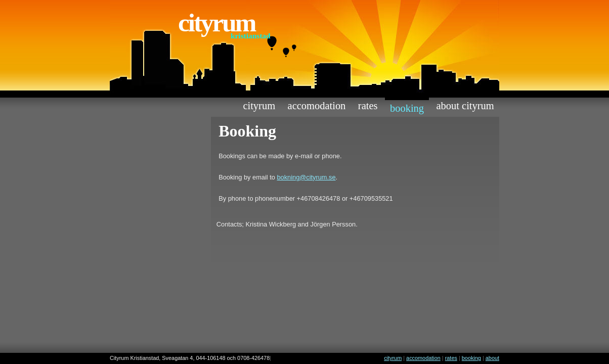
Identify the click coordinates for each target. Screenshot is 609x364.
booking (407, 108)
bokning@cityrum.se (306, 177)
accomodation (317, 106)
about (492, 358)
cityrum (259, 106)
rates (368, 106)
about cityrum (465, 106)
